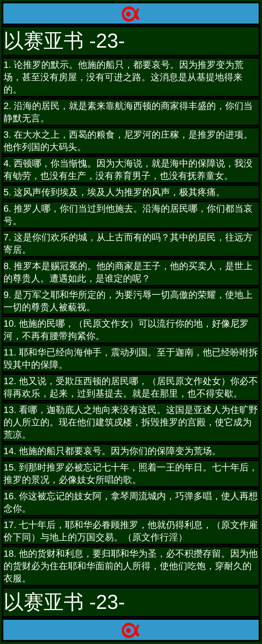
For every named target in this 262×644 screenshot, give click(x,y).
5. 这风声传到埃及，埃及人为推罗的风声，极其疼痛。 (114, 192)
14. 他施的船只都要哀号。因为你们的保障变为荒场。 (112, 451)
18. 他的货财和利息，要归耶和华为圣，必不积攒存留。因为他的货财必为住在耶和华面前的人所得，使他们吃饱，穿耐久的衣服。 (131, 566)
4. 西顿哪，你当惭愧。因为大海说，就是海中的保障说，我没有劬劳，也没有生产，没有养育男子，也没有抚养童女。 (128, 170)
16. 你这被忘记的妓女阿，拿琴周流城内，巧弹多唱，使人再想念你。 (131, 502)
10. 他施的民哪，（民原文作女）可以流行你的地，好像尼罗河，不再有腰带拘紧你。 (126, 330)
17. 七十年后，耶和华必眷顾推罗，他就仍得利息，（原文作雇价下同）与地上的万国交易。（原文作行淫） (131, 531)
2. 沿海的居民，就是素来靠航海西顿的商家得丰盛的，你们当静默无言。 (128, 112)
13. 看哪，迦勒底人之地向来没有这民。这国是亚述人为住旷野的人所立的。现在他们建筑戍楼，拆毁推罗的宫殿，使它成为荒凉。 (131, 422)
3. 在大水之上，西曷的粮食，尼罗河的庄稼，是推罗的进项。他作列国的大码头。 (128, 141)
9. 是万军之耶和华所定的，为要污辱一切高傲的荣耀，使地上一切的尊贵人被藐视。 (128, 301)
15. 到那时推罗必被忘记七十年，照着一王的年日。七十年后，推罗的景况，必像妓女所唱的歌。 (131, 473)
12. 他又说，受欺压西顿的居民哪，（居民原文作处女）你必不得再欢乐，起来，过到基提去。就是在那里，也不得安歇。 (131, 387)
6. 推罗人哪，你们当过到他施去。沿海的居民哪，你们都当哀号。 (128, 215)
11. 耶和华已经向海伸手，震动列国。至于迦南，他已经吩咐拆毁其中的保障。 (131, 358)
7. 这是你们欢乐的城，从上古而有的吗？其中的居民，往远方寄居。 (128, 243)
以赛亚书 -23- (64, 41)
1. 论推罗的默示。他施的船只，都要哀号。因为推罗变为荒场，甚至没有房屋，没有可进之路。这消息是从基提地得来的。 (123, 77)
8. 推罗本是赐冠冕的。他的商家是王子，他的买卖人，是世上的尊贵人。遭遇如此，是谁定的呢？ (128, 272)
